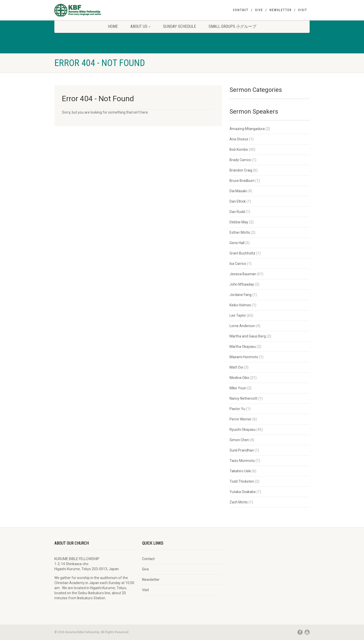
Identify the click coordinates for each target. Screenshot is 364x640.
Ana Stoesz (239, 139)
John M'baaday (242, 284)
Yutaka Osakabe (243, 492)
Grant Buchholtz (242, 253)
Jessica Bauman (243, 274)
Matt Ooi (236, 367)
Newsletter (280, 10)
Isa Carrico (238, 264)
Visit (303, 10)
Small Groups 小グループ (232, 26)
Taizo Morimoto (242, 461)
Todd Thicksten (242, 481)
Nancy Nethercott (243, 398)
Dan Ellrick (238, 201)
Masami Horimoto (244, 357)
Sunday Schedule (179, 26)
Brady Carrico (240, 160)
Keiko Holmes (240, 305)
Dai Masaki (238, 191)
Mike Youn (238, 388)
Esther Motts (240, 232)
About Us (140, 26)
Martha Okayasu (243, 347)
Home (113, 26)
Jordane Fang (241, 295)
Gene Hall (237, 243)
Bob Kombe (239, 150)
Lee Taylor (238, 315)
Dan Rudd (237, 212)
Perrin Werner (241, 419)
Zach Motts (239, 502)
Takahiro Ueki (240, 471)
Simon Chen (239, 440)
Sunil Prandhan (242, 450)
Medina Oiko (239, 378)
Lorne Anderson (242, 326)
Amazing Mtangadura (247, 129)
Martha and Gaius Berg (248, 336)
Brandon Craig (241, 170)
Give (259, 10)
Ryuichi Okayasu (243, 430)
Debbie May (239, 222)
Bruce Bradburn (242, 181)
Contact (241, 10)
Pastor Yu (237, 409)
